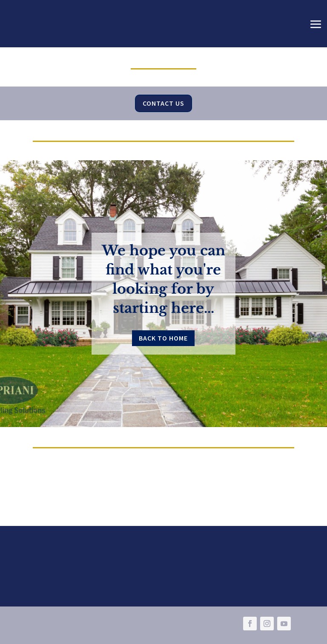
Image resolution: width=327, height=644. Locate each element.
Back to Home (163, 338)
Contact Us (163, 103)
